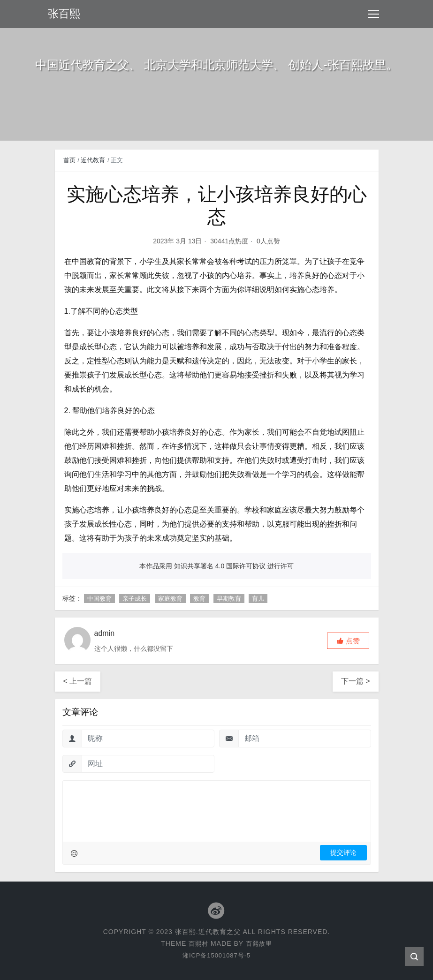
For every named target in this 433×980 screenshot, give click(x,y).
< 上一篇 (78, 681)
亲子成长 (135, 599)
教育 (199, 599)
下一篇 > (356, 681)
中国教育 (99, 599)
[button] (348, 641)
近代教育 (93, 160)
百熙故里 (259, 943)
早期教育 (229, 599)
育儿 (258, 599)
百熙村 (198, 943)
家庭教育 (170, 599)
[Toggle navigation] (373, 14)
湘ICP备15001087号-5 (216, 955)
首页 (69, 160)
